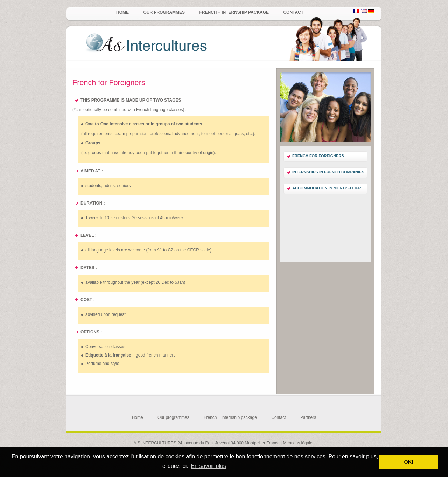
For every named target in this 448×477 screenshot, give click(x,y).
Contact (293, 12)
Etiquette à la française (108, 355)
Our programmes (164, 12)
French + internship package (234, 12)
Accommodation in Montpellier (327, 188)
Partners (308, 417)
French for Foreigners (318, 156)
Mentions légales (299, 443)
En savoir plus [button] (208, 466)
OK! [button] (408, 462)
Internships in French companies (328, 172)
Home (122, 12)
